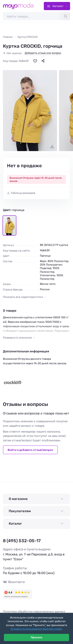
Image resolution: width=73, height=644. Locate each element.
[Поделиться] (43, 61)
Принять (36, 637)
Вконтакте (14, 582)
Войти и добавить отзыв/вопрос (30, 450)
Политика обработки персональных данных (34, 611)
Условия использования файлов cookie (36, 629)
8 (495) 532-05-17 (22, 541)
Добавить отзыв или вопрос (43, 53)
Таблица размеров (23, 193)
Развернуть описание (17, 338)
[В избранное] (35, 61)
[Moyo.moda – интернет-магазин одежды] (18, 6)
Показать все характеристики (23, 297)
